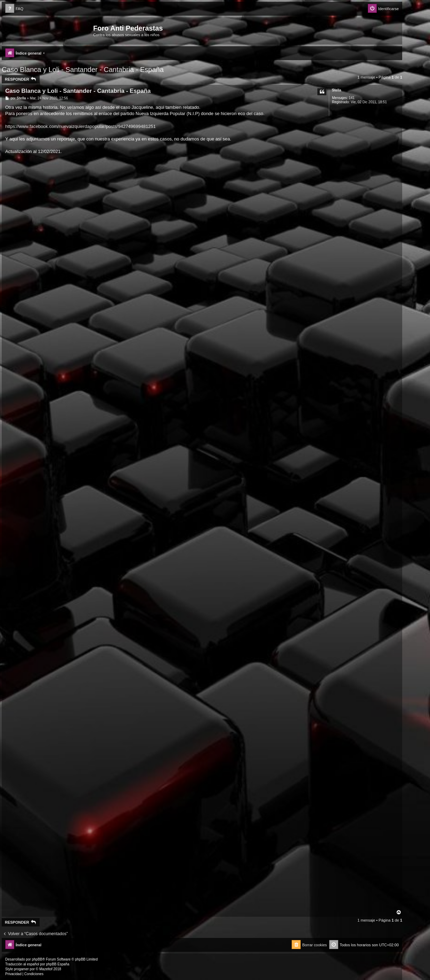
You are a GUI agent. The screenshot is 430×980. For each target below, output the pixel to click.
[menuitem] (14, 9)
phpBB (37, 959)
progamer (21, 969)
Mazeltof (46, 969)
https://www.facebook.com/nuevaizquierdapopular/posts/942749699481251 (80, 126)
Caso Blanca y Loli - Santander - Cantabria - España (83, 70)
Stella (337, 90)
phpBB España (58, 964)
